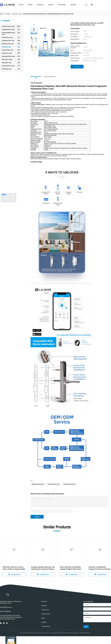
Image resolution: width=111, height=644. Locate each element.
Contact (73, 5)
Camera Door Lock (11, 37)
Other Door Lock (11, 69)
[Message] (97, 619)
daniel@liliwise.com (6, 607)
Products (40, 5)
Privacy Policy (46, 626)
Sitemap (44, 622)
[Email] (97, 613)
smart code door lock (54, 484)
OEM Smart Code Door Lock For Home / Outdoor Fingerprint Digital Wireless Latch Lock (14, 568)
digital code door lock (38, 484)
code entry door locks (69, 484)
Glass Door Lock (11, 63)
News (43, 618)
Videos (51, 5)
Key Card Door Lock (11, 50)
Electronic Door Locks (11, 26)
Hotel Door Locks (11, 53)
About (30, 5)
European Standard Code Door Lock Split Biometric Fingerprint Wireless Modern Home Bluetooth (43, 568)
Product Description (50, 77)
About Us (44, 601)
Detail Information (36, 77)
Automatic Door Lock (11, 41)
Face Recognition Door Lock (11, 33)
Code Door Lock (11, 47)
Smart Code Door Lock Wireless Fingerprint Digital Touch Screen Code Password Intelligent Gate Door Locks (70, 568)
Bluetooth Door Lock (11, 44)
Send (86, 627)
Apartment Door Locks (11, 56)
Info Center (62, 5)
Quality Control (46, 614)
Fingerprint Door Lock (11, 30)
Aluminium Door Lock (11, 66)
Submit (37, 517)
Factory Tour (45, 610)
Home (21, 5)
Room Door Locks (11, 59)
